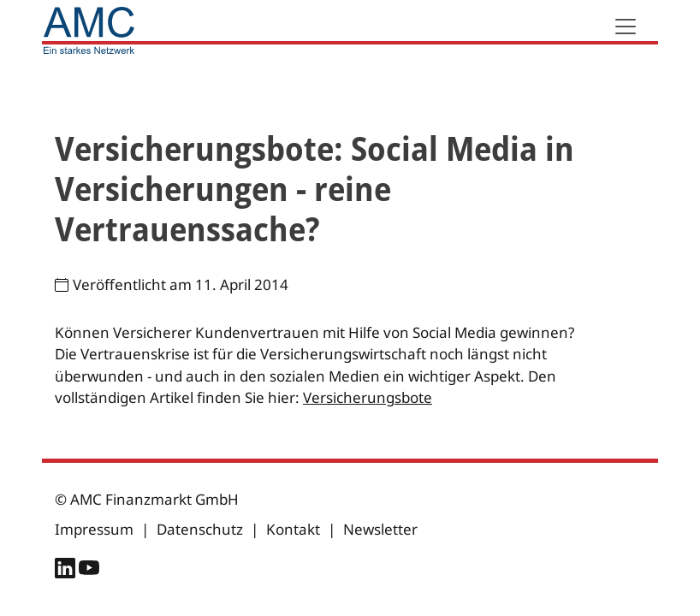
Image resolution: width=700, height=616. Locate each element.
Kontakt (293, 529)
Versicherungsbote (368, 397)
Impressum (94, 529)
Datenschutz (200, 529)
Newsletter (380, 529)
